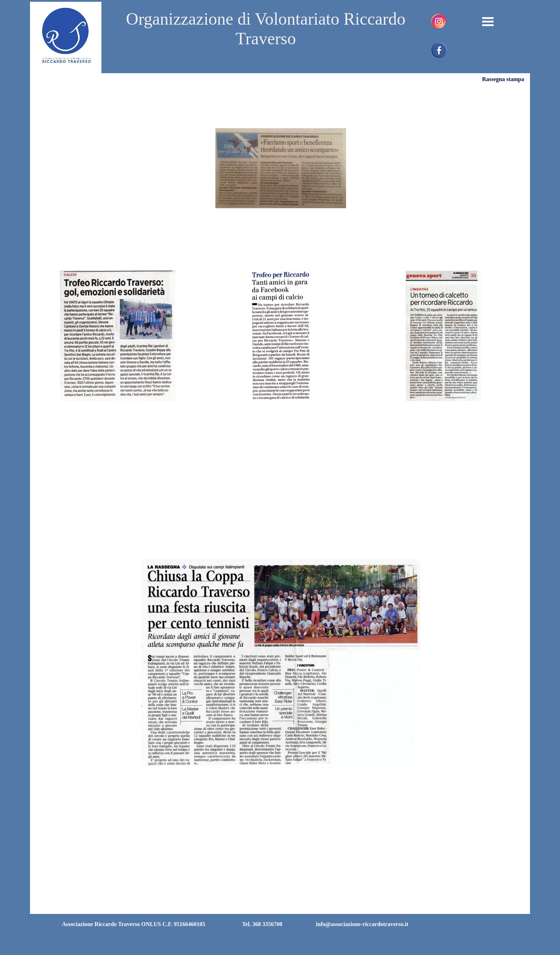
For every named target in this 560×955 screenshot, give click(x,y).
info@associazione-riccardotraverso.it (362, 924)
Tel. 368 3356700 (262, 924)
